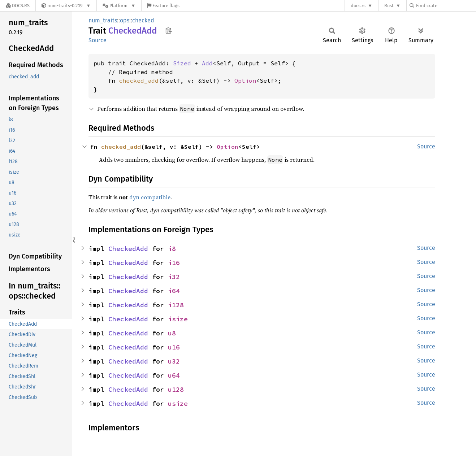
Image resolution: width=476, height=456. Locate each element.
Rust (389, 6)
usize (178, 403)
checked (143, 20)
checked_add (139, 81)
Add (207, 63)
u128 (176, 389)
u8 (172, 333)
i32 (174, 277)
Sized (182, 63)
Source (98, 40)
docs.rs (358, 6)
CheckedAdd (128, 249)
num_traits (103, 20)
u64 (174, 375)
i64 (174, 291)
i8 (172, 249)
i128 (176, 305)
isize (178, 319)
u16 (174, 347)
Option (245, 81)
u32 (174, 361)
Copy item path (168, 30)
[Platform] (119, 6)
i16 (174, 263)
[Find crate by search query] (446, 6)
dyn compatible (150, 197)
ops (125, 20)
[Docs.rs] (18, 6)
